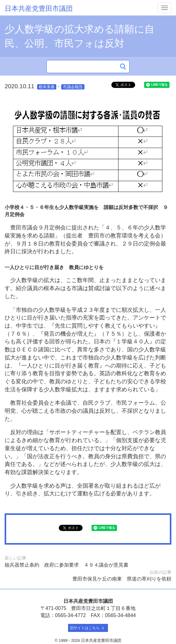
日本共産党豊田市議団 (39, 9)
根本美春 (47, 87)
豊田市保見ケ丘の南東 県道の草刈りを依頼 (122, 579)
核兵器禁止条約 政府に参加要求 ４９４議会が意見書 (67, 565)
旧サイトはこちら (88, 628)
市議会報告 (73, 87)
